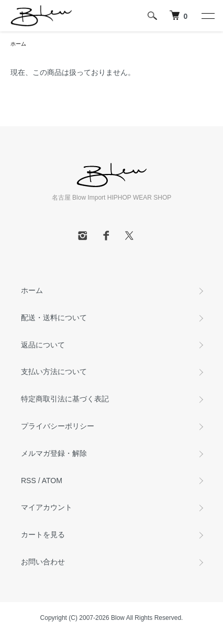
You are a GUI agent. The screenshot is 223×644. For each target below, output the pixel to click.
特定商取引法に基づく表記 (65, 399)
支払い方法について (54, 372)
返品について (43, 345)
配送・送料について (54, 318)
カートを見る (43, 534)
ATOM (52, 481)
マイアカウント (47, 507)
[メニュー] (207, 16)
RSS (29, 481)
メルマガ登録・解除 (54, 453)
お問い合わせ (43, 562)
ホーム (18, 44)
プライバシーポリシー (58, 426)
